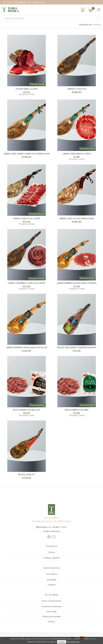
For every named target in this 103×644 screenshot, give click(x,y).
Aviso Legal (52, 612)
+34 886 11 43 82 (58, 527)
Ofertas (52, 552)
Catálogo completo (52, 558)
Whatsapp (21, 2)
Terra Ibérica (52, 574)
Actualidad (52, 580)
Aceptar (62, 642)
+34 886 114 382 (37, 2)
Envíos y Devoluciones (52, 601)
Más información (73, 642)
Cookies (52, 622)
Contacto (52, 585)
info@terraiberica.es (52, 531)
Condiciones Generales (52, 606)
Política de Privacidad (52, 617)
